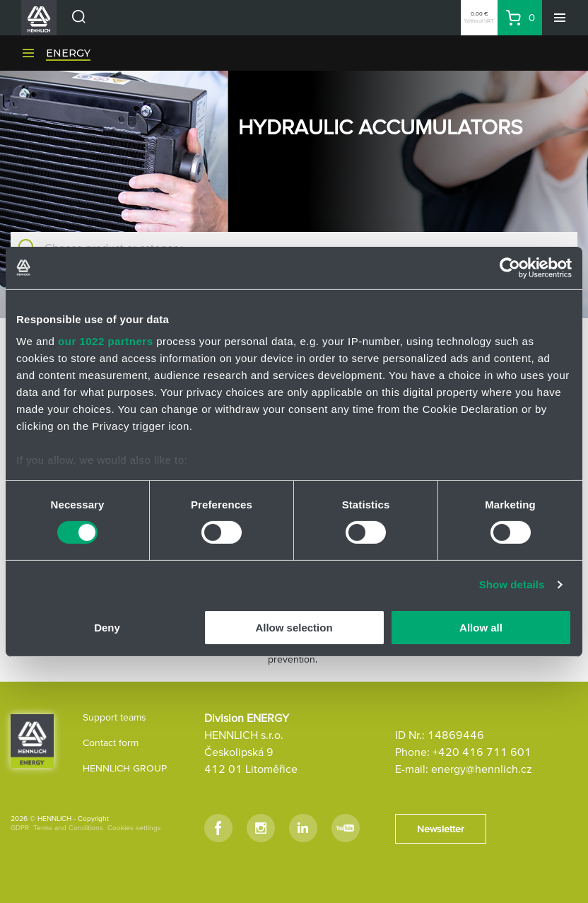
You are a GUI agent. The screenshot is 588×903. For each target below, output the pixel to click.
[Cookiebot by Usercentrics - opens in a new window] (510, 267)
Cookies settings (134, 828)
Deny (107, 628)
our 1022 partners (105, 341)
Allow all (481, 628)
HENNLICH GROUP (125, 768)
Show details (512, 584)
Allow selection (294, 628)
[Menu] (560, 18)
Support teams (114, 717)
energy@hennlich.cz (482, 769)
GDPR (20, 828)
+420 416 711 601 (482, 752)
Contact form (111, 742)
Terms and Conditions (68, 828)
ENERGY (68, 53)
